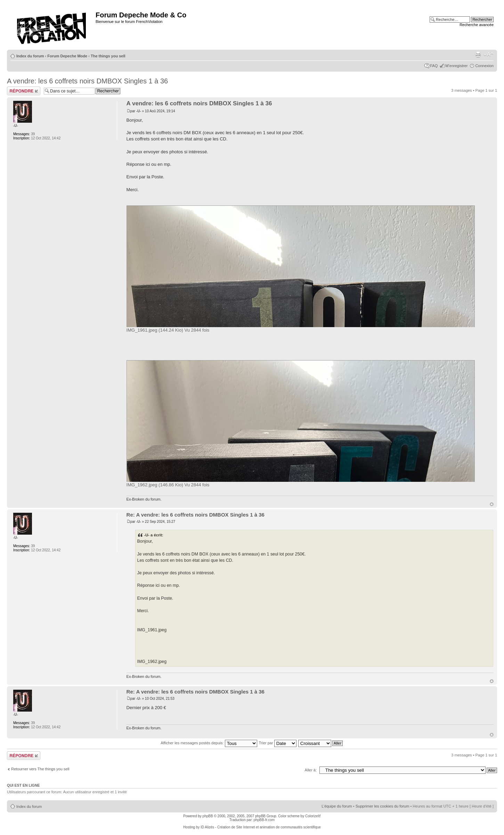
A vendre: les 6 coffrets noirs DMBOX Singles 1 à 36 (87, 81)
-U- (139, 111)
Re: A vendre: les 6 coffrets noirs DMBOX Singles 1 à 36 (196, 515)
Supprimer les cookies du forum (383, 806)
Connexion (484, 66)
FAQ (434, 66)
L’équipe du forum (337, 806)
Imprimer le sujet (478, 55)
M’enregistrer (456, 66)
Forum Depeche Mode (67, 56)
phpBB (208, 816)
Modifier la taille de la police (489, 55)
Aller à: (311, 770)
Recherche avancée (477, 25)
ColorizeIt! (313, 816)
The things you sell (108, 56)
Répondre (24, 91)
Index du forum (30, 56)
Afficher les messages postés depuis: (209, 743)
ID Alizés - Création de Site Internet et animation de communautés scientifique (261, 827)
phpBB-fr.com (264, 820)
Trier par (277, 743)
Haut (492, 504)
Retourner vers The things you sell (40, 769)
